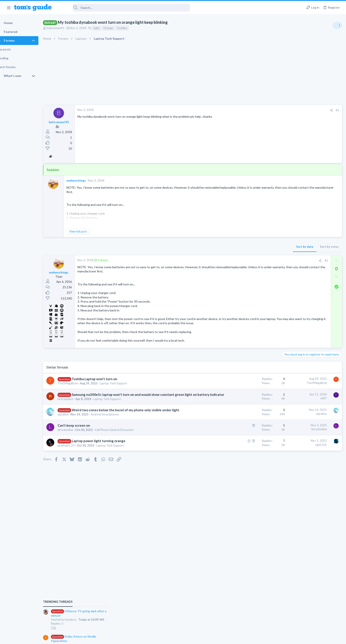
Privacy (184, 638)
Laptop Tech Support (121, 388)
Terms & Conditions (215, 638)
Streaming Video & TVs (298, 342)
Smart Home (291, 419)
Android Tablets (294, 291)
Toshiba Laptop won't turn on (102, 383)
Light (104, 28)
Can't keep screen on (82, 439)
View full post (86, 231)
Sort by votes (258, 247)
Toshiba (130, 28)
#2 (255, 261)
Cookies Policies (156, 638)
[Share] (260, 110)
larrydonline (73, 443)
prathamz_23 (74, 459)
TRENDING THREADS (290, 240)
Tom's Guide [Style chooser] (310, 607)
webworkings (84, 180)
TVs (286, 266)
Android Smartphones (113, 428)
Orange (116, 28)
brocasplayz (73, 408)
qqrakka (71, 428)
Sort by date (234, 247)
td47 (253, 402)
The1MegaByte (75, 388)
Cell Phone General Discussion (122, 443)
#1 (267, 110)
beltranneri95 (63, 28)
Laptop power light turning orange (106, 454)
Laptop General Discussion (301, 393)
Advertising (125, 638)
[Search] (124, 8)
